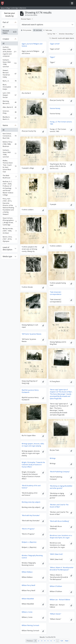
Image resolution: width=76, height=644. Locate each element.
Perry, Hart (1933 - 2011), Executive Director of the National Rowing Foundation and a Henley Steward (9, 206)
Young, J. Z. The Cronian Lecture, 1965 (61, 123)
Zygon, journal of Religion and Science (32, 45)
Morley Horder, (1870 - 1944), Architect (9, 231)
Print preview (26, 30)
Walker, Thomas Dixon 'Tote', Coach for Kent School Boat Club (9, 166)
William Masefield (28, 599)
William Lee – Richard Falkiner (60, 600)
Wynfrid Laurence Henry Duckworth (30, 391)
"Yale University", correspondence (56, 293)
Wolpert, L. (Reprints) (29, 542)
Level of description (7, 248)
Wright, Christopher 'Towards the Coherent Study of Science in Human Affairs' (33, 465)
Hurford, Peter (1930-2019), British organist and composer (9, 52)
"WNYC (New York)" (56, 554)
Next (67, 641)
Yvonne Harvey (55, 108)
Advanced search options (32, 25)
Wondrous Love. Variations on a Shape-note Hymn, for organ (61, 537)
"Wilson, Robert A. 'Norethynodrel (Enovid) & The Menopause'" (62, 569)
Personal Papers (9, 32)
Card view (38, 30)
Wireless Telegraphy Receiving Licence (32, 557)
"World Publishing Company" (60, 472)
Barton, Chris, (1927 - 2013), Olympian (9, 239)
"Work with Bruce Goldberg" (59, 521)
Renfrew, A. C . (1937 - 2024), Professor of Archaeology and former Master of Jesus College (9, 188)
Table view (48, 30)
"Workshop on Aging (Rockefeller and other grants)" (61, 487)
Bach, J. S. (9, 81)
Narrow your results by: (10, 15)
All (3, 27)
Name (5, 125)
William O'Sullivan (56, 586)
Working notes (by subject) (31, 502)
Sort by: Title (52, 34)
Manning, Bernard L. (9, 102)
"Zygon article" (55, 44)
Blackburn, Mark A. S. (9, 118)
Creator (6, 39)
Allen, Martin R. (9, 108)
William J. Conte (27, 612)
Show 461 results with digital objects (62, 38)
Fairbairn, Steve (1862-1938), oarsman (9, 63)
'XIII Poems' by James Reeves (32, 334)
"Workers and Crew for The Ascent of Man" (59, 506)
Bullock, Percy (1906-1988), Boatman (9, 144)
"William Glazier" (55, 614)
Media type (7, 256)
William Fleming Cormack (30, 625)
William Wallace (27, 572)
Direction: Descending (66, 34)
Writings (53, 458)
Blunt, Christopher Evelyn (9, 87)
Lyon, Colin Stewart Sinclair (9, 95)
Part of (6, 22)
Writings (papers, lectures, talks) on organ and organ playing (33, 445)
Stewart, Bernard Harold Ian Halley (9, 74)
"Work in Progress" (28, 529)
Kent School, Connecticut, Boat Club (9, 136)
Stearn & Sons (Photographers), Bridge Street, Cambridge (9, 221)
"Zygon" (52, 57)
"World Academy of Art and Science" (31, 487)
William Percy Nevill (28, 585)
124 (62, 641)
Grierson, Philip (9, 112)
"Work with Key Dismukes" (31, 515)
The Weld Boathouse (9, 177)
